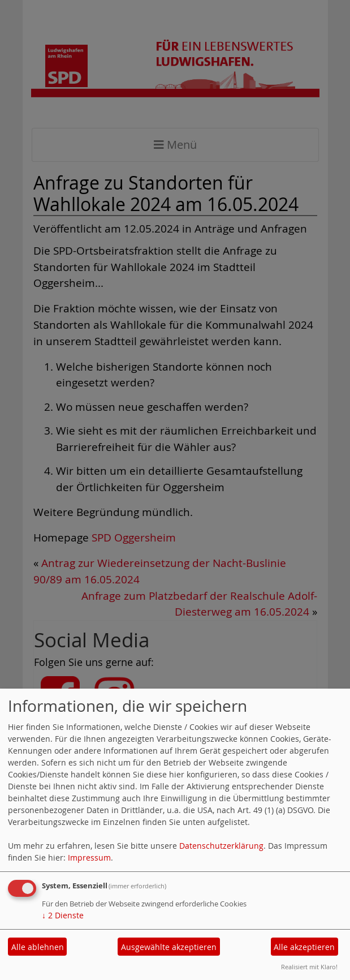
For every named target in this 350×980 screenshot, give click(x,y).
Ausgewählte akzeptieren (169, 947)
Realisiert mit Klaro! (309, 967)
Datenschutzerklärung (221, 846)
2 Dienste (63, 915)
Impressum (89, 857)
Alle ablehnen (38, 947)
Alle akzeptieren (304, 947)
